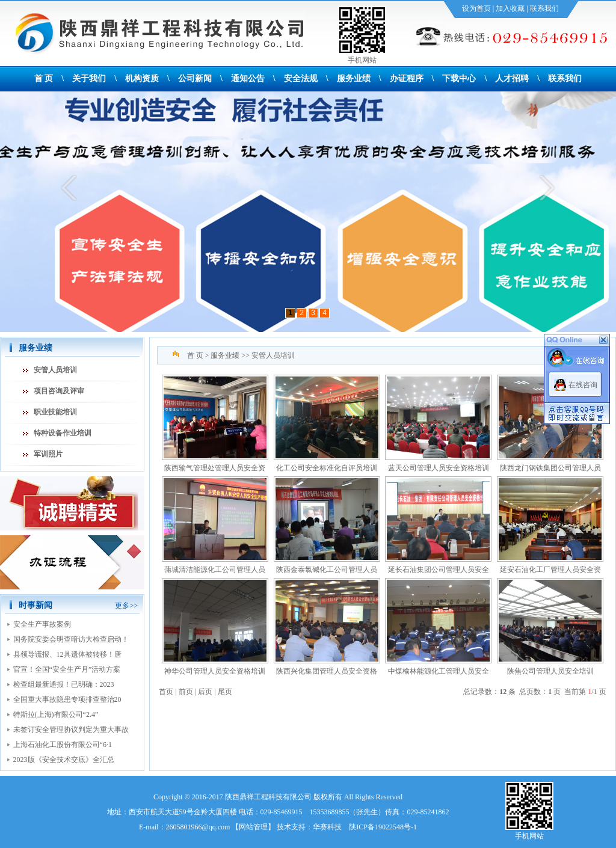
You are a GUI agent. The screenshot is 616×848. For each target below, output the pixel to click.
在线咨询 (583, 385)
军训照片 (48, 454)
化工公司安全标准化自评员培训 (327, 468)
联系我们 (544, 8)
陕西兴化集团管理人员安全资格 (327, 671)
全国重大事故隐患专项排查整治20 (67, 699)
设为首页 (476, 8)
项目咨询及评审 (59, 391)
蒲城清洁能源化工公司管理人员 (215, 570)
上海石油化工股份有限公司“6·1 (63, 745)
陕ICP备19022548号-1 (383, 827)
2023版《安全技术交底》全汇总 (64, 760)
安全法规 (301, 78)
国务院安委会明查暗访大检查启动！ (71, 639)
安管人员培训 (55, 370)
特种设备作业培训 (63, 433)
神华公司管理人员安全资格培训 (215, 671)
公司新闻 (195, 78)
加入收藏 (510, 8)
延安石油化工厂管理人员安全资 (550, 570)
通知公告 (248, 78)
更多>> (126, 606)
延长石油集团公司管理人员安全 (439, 570)
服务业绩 (354, 78)
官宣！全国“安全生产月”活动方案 (67, 669)
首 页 (44, 78)
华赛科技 (327, 827)
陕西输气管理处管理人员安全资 (215, 468)
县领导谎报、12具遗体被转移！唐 (67, 654)
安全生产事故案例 (42, 624)
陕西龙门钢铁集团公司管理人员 (550, 468)
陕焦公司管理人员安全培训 (550, 671)
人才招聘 (512, 78)
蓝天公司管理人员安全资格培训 (439, 468)
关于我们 (89, 78)
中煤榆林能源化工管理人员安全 (439, 671)
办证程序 (407, 78)
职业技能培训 (55, 412)
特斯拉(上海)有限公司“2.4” (56, 714)
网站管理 (253, 827)
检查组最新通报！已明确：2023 (64, 684)
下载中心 (459, 78)
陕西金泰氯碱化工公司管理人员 (327, 570)
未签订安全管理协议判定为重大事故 (71, 730)
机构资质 (142, 78)
